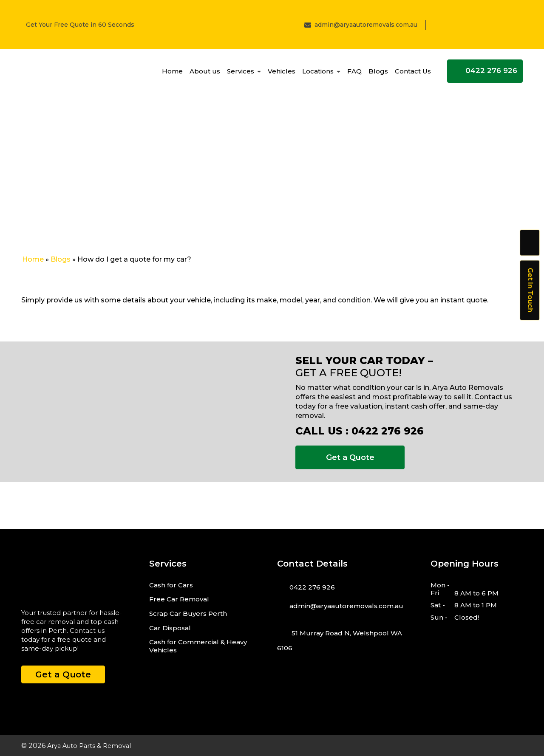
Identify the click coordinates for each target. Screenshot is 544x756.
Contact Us (413, 74)
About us (205, 74)
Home (172, 74)
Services (241, 74)
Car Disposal (170, 628)
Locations (318, 74)
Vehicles (282, 74)
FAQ (354, 74)
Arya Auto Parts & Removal (93, 746)
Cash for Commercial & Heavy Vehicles (198, 646)
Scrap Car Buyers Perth (188, 614)
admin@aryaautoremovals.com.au (366, 25)
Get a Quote (350, 457)
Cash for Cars (171, 585)
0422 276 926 (485, 74)
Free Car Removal (179, 599)
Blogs (378, 74)
